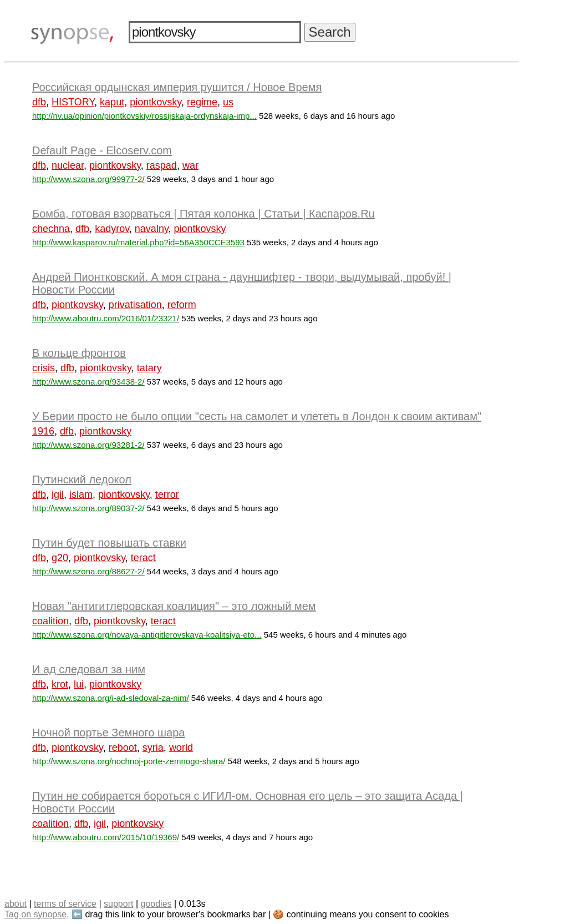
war (190, 165)
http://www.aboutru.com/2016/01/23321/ (106, 318)
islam (81, 494)
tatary (149, 368)
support (118, 904)
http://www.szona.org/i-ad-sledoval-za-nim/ (111, 698)
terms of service (65, 904)
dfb (39, 102)
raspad (162, 165)
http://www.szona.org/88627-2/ (88, 571)
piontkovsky (156, 102)
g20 (60, 558)
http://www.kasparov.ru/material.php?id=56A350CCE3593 (138, 242)
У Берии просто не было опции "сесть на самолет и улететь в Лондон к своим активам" (257, 416)
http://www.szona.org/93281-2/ (88, 445)
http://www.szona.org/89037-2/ (88, 508)
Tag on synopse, (37, 914)
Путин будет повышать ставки (109, 543)
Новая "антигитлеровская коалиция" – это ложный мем (174, 606)
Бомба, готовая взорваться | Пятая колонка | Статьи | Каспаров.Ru (203, 214)
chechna (51, 229)
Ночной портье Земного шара (108, 733)
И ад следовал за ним (89, 669)
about (16, 904)
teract (143, 558)
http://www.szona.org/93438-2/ (88, 382)
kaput (112, 102)
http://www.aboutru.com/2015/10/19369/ (106, 837)
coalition (50, 621)
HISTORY (73, 102)
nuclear (68, 165)
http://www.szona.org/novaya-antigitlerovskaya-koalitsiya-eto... (147, 635)
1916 (43, 431)
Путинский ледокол (82, 479)
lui (79, 684)
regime (202, 102)
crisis (44, 368)
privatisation (135, 305)
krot (60, 684)
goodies (156, 904)
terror (167, 494)
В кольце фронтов (79, 353)
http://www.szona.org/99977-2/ (88, 179)
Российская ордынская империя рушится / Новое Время (177, 87)
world (181, 748)
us (228, 102)
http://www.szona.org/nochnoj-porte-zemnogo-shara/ (129, 761)
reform (182, 305)
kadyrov (112, 229)
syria (153, 748)
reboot (123, 748)
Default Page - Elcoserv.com (102, 150)
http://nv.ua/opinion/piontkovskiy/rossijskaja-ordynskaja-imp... (144, 116)
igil (58, 494)
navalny (152, 229)
